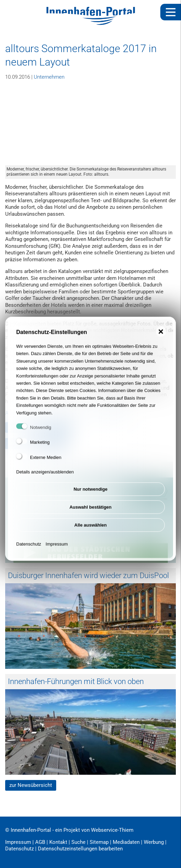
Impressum (57, 547)
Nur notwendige (90, 492)
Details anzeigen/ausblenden (45, 475)
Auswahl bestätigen (90, 510)
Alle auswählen (91, 528)
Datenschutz (29, 547)
